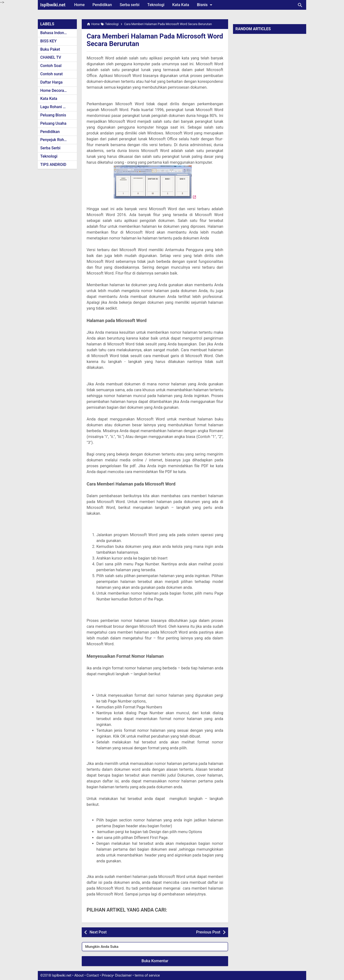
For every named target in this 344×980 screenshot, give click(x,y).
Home (79, 5)
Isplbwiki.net (53, 5)
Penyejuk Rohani (55, 140)
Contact (93, 975)
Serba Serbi (50, 148)
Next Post (98, 932)
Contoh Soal (51, 66)
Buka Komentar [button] (155, 961)
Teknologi (156, 5)
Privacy (107, 975)
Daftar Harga (51, 82)
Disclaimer (123, 975)
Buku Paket (50, 49)
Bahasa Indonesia (56, 33)
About (79, 975)
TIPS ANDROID (53, 165)
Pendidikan (102, 5)
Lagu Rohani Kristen (58, 107)
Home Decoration (56, 90)
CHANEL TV (51, 57)
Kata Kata (181, 5)
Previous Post (208, 932)
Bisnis (205, 5)
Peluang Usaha (53, 123)
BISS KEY (48, 41)
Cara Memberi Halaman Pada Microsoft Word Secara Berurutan (147, 40)
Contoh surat (51, 74)
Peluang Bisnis (53, 115)
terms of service (147, 975)
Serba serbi (130, 5)
